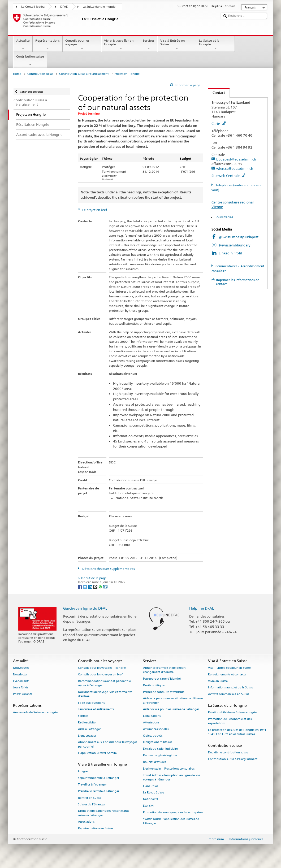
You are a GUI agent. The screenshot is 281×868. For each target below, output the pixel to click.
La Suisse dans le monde (99, 7)
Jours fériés (224, 217)
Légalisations (152, 716)
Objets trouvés (153, 736)
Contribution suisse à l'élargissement (84, 74)
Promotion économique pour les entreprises (173, 812)
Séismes (83, 716)
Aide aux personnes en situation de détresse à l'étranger (173, 701)
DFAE (64, 7)
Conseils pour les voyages (82, 45)
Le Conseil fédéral (33, 7)
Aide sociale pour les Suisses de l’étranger (171, 709)
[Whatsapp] (101, 586)
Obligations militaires (157, 742)
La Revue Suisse (154, 793)
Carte (219, 124)
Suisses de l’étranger (92, 804)
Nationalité (151, 799)
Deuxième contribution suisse (228, 753)
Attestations (151, 722)
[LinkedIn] (91, 586)
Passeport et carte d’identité (162, 679)
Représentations (48, 45)
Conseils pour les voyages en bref (100, 674)
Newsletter (20, 674)
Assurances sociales (156, 729)
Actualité (23, 45)
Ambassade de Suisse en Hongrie (35, 713)
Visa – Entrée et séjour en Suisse (229, 668)
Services (149, 45)
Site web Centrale (228, 176)
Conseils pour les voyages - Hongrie (102, 668)
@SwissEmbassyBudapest (238, 237)
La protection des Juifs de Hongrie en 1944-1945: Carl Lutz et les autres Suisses (237, 732)
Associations (86, 822)
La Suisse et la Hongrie (215, 45)
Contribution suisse (30, 61)
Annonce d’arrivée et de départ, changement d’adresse (165, 670)
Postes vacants (22, 694)
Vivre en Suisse (218, 681)
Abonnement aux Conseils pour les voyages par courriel (107, 745)
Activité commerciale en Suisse (229, 694)
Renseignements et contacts (227, 674)
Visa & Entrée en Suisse (177, 45)
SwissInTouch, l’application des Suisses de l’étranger (171, 821)
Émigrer (83, 772)
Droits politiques (154, 685)
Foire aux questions (91, 703)
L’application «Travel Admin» (98, 753)
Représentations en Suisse (95, 829)
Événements (21, 681)
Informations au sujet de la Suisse (231, 688)
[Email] (105, 586)
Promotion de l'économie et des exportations (230, 721)
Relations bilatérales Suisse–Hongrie (232, 713)
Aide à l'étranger (89, 729)
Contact (217, 93)
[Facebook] (81, 586)
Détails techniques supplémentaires (108, 569)
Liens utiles (150, 786)
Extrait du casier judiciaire (160, 749)
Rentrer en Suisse (90, 798)
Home (17, 74)
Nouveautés (21, 668)
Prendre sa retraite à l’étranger (99, 791)
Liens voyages (87, 736)
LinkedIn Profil (230, 253)
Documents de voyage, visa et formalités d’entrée (105, 694)
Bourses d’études (154, 762)
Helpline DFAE (202, 608)
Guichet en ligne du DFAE (85, 608)
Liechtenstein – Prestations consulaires (169, 769)
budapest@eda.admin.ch (236, 159)
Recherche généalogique (160, 755)
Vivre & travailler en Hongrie (121, 45)
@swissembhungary (234, 245)
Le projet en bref (94, 210)
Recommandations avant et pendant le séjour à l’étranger (104, 683)
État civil (149, 806)
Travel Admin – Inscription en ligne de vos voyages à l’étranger (171, 777)
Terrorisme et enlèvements (96, 709)
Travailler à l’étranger (92, 785)
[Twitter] (86, 586)
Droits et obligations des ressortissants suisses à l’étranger (103, 813)
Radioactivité (87, 722)
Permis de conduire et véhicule (164, 692)
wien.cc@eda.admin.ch (235, 168)
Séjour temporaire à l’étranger (99, 778)
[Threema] (96, 586)
